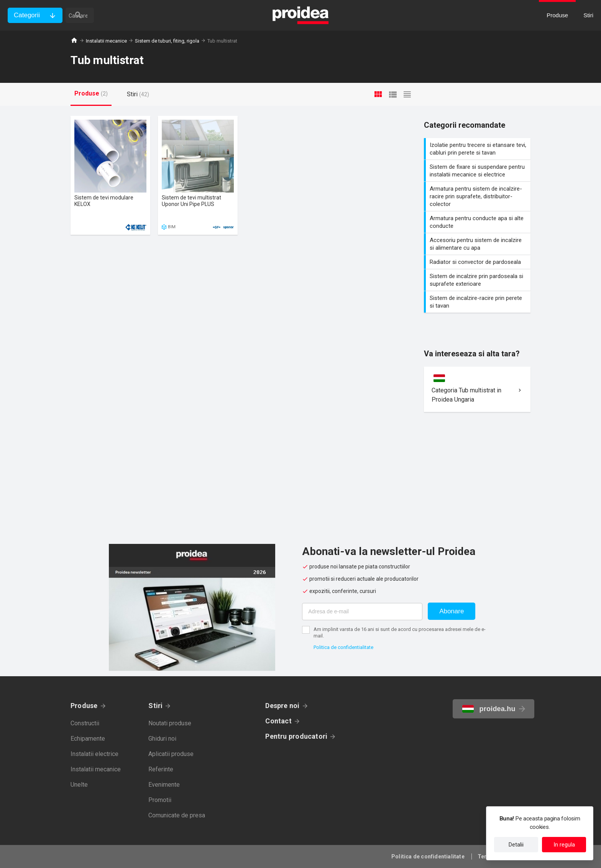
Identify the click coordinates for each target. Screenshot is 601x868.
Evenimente (164, 785)
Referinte (161, 769)
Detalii (516, 845)
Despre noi (282, 706)
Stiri (155, 706)
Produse (84, 706)
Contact (278, 721)
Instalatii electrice (94, 754)
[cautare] (110, 15)
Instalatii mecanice (106, 41)
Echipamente (88, 739)
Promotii (160, 800)
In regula (564, 845)
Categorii (27, 15)
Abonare (452, 611)
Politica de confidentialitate (343, 647)
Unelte (79, 785)
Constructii (85, 723)
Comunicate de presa (177, 815)
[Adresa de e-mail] (362, 612)
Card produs (110, 175)
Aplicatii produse (171, 754)
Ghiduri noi (162, 739)
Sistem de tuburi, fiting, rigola (167, 41)
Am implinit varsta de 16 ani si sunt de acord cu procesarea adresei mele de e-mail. (400, 632)
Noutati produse (170, 723)
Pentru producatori (296, 736)
